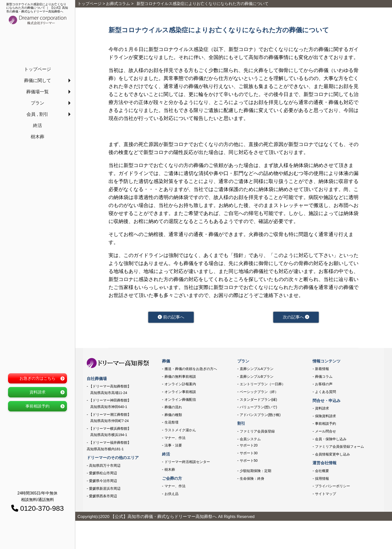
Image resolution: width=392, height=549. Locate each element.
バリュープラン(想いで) (258, 408)
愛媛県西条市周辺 (103, 497)
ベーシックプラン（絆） (259, 392)
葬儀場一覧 (37, 92)
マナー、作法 (175, 438)
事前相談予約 (37, 406)
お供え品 (171, 494)
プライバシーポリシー (332, 487)
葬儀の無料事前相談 (180, 377)
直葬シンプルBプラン (257, 377)
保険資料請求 (325, 417)
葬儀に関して (37, 80)
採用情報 (322, 479)
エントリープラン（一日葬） (262, 385)
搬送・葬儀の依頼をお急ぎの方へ (191, 370)
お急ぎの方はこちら (37, 378)
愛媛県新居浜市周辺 (105, 489)
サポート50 (249, 461)
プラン (37, 103)
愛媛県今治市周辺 (103, 481)
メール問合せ (325, 432)
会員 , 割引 (37, 114)
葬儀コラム (324, 377)
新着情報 (322, 370)
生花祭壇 (171, 423)
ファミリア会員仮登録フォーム (339, 447)
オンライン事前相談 (180, 392)
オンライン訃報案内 (180, 385)
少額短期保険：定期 (255, 471)
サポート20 (249, 446)
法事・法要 (173, 446)
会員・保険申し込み (331, 440)
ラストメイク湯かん (180, 431)
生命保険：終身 (252, 479)
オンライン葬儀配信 (180, 400)
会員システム (250, 440)
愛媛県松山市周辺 (103, 474)
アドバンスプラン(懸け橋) (260, 415)
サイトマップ (325, 494)
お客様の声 (324, 385)
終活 (37, 125)
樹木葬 (37, 137)
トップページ (37, 69)
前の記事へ (171, 317)
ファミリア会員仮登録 (257, 432)
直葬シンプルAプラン (257, 370)
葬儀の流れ (173, 408)
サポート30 (249, 454)
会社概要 (322, 471)
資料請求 (37, 392)
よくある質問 (325, 392)
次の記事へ (296, 317)
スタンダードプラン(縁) (258, 400)
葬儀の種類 (173, 415)
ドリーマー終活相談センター (187, 463)
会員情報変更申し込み (332, 455)
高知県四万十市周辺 (105, 466)
